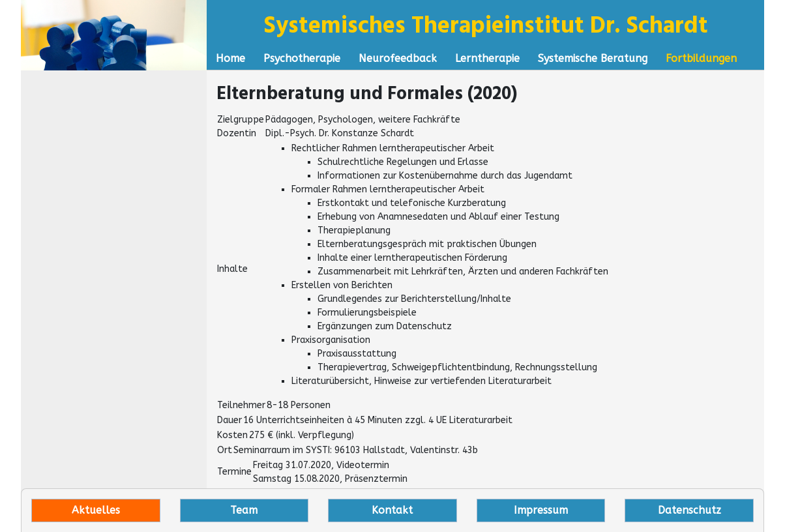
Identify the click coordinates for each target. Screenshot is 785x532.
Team (244, 510)
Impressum (541, 510)
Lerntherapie (487, 58)
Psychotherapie (302, 58)
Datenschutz (689, 510)
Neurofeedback (398, 58)
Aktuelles (96, 510)
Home (230, 58)
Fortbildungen (701, 58)
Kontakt (392, 510)
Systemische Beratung (593, 58)
